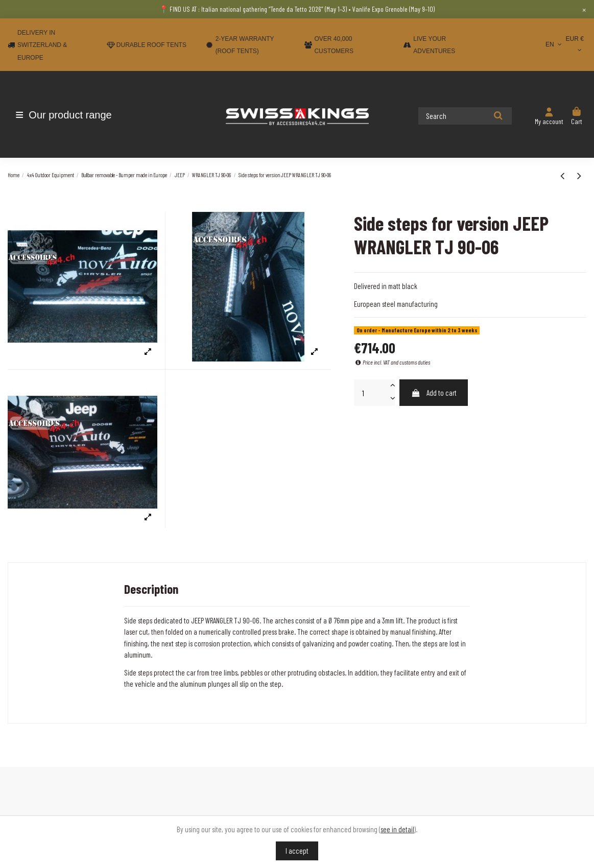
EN (554, 44)
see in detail (397, 829)
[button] (68, 115)
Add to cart (434, 393)
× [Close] (584, 9)
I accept (297, 851)
